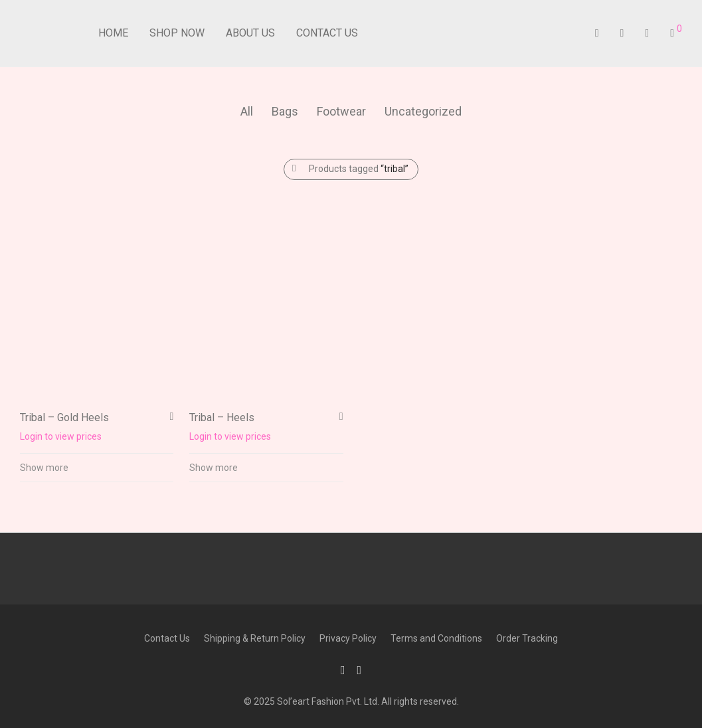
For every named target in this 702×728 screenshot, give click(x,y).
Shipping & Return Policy (255, 638)
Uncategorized (423, 111)
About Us (250, 33)
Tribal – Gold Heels (64, 417)
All (247, 111)
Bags (285, 111)
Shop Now (177, 33)
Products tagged (359, 169)
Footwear (341, 111)
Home (113, 33)
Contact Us (327, 33)
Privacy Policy (348, 638)
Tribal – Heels (222, 417)
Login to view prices (61, 436)
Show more (44, 468)
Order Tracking (527, 638)
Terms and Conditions (436, 638)
